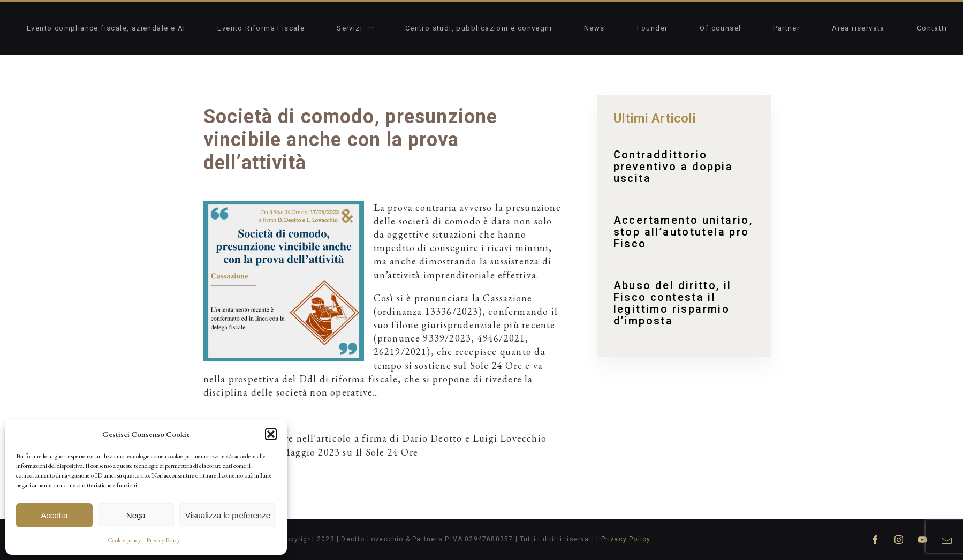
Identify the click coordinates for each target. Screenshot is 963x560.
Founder (653, 28)
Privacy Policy (163, 540)
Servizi (355, 28)
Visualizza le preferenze (228, 515)
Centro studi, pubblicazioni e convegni (479, 28)
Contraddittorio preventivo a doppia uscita (673, 167)
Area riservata (858, 28)
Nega (136, 515)
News (594, 28)
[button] (271, 434)
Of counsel (720, 28)
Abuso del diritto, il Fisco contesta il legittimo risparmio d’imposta (673, 303)
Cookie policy (124, 540)
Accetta (54, 515)
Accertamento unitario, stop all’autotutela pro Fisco (683, 232)
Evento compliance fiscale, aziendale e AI (106, 28)
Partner (786, 28)
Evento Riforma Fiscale (261, 28)
